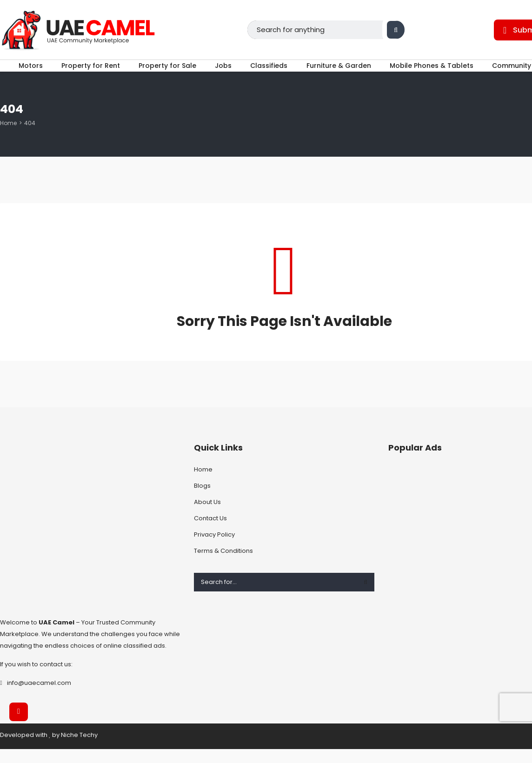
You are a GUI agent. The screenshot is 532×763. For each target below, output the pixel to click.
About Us (207, 516)
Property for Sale (164, 73)
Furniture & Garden (346, 73)
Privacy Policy (214, 548)
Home (8, 137)
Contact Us (210, 532)
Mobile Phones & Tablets (442, 73)
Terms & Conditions (223, 565)
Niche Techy (79, 749)
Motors (20, 73)
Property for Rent (84, 73)
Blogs (202, 500)
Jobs (223, 73)
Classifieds (273, 73)
